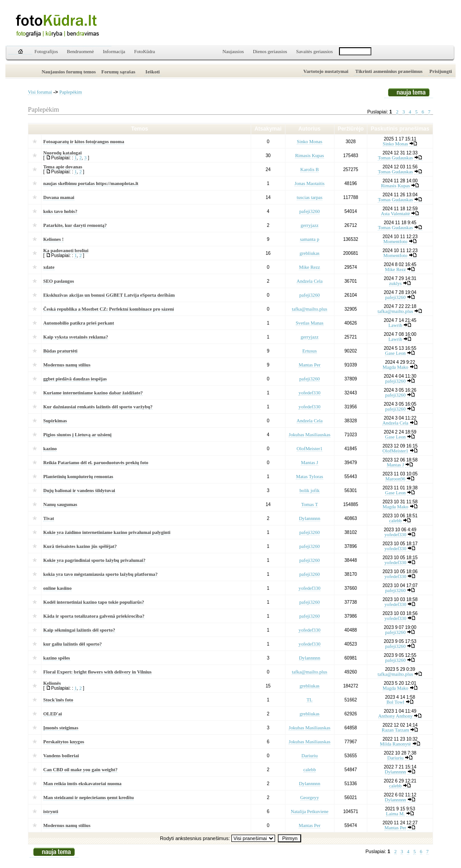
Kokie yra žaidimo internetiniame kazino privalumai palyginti (107, 532)
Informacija (114, 52)
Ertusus (310, 351)
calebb (395, 521)
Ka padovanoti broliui (66, 251)
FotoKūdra (145, 52)
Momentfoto (395, 242)
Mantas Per (309, 365)
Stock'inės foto (58, 700)
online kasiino (57, 588)
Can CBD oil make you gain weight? (80, 770)
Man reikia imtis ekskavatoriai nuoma (82, 784)
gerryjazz (310, 225)
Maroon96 (395, 479)
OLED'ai (52, 714)
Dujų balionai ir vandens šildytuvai (79, 491)
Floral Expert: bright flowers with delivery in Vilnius (97, 672)
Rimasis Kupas (309, 156)
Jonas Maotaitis (310, 183)
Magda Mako (395, 367)
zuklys (395, 283)
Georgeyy (310, 798)
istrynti (51, 811)
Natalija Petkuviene (310, 811)
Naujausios (233, 52)
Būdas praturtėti (60, 351)
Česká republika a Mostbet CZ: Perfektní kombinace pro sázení (108, 309)
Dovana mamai (59, 197)
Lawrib (395, 325)
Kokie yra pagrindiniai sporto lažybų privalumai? (94, 560)
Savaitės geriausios (314, 52)
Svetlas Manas (310, 323)
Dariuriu (310, 756)
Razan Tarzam (395, 730)
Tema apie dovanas (63, 167)
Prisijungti (441, 71)
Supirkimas (55, 421)
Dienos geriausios (270, 52)
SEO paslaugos (59, 281)
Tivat (49, 518)
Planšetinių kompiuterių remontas (78, 477)
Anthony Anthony (395, 716)
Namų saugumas (60, 504)
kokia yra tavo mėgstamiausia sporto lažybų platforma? (100, 574)
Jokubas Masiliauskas (310, 435)
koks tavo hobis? (60, 211)
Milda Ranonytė (395, 744)
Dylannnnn (310, 518)
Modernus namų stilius (67, 365)
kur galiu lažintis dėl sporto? (72, 644)
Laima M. (395, 814)
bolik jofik (310, 491)
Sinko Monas (310, 142)
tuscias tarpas (310, 197)
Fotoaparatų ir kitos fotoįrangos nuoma (84, 142)
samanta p (310, 239)
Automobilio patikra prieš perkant (79, 323)
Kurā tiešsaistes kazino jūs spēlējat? (80, 546)
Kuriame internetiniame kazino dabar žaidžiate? (93, 393)
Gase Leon (395, 353)
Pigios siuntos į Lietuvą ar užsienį (77, 435)
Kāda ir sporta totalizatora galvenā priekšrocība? (94, 616)
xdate (49, 267)
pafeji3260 (310, 211)
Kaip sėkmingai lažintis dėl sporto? (79, 630)
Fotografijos (46, 52)
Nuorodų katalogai (62, 153)
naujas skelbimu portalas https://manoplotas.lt (91, 183)
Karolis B (310, 170)
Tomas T (310, 504)
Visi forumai (40, 92)
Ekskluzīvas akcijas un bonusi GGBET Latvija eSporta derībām (109, 295)
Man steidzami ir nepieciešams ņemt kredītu (88, 798)
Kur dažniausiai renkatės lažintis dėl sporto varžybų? (98, 407)
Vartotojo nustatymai (326, 71)
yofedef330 (310, 393)
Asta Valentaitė (395, 214)
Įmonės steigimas (61, 728)
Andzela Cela (310, 281)
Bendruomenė (81, 52)
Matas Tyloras (309, 477)
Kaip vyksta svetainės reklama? (76, 337)
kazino (50, 449)
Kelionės (52, 683)
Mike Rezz (309, 267)
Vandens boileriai (61, 756)
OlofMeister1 (310, 449)
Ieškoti (153, 72)
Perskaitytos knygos (64, 742)
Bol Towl (395, 702)
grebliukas (309, 253)
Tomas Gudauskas (395, 158)
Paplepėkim (71, 92)
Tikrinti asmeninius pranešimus (389, 71)
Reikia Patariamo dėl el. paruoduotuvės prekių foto (96, 463)
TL (310, 700)
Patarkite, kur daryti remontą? (75, 225)
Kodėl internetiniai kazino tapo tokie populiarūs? (94, 602)
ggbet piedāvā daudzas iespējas (75, 379)
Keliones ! (53, 239)
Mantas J (309, 463)
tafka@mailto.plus (310, 309)
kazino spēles (57, 658)
